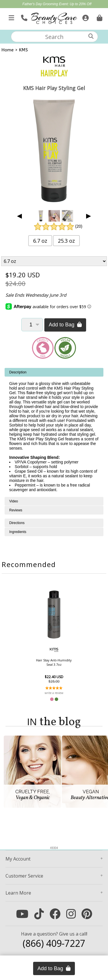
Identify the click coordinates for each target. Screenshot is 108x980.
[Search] (91, 36)
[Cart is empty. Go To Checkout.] (99, 17)
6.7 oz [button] (40, 241)
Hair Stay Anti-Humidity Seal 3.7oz (54, 662)
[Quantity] (32, 325)
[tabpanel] (54, 432)
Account (18, 859)
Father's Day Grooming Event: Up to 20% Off (57, 4)
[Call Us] (23, 17)
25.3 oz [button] (66, 241)
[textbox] (54, 37)
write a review (54, 693)
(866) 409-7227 (54, 943)
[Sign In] (85, 17)
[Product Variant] (54, 261)
